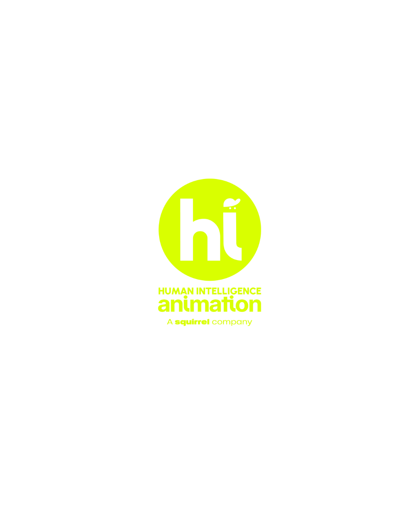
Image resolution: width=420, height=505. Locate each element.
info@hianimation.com (62, 475)
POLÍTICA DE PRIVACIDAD (314, 493)
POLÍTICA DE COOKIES (380, 493)
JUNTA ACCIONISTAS (212, 493)
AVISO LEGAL (259, 493)
